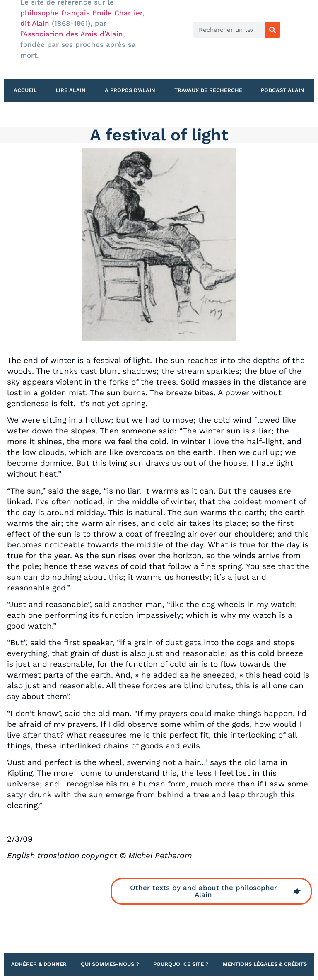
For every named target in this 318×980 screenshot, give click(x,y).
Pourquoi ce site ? (181, 964)
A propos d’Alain (130, 90)
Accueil (25, 90)
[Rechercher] (272, 30)
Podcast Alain (283, 90)
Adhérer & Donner (39, 964)
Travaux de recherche (208, 90)
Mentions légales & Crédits (265, 964)
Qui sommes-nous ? (110, 964)
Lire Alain (71, 90)
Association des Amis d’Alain (73, 34)
